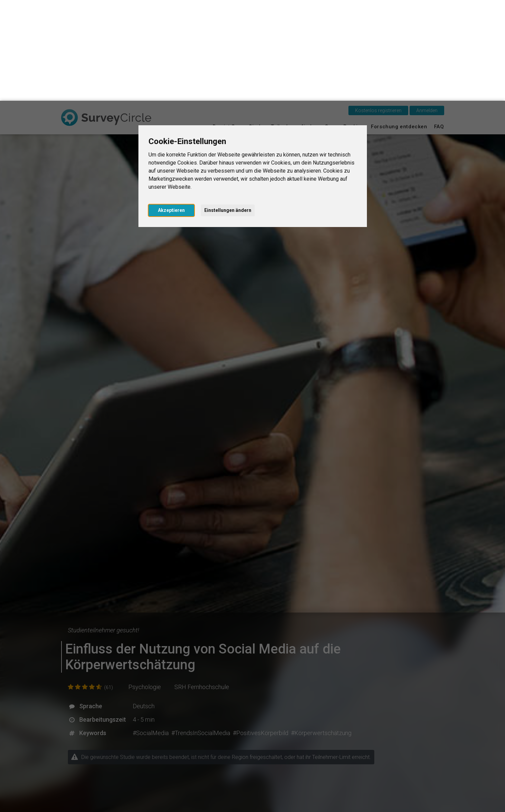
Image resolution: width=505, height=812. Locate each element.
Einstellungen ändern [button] (228, 109)
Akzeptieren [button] (171, 109)
